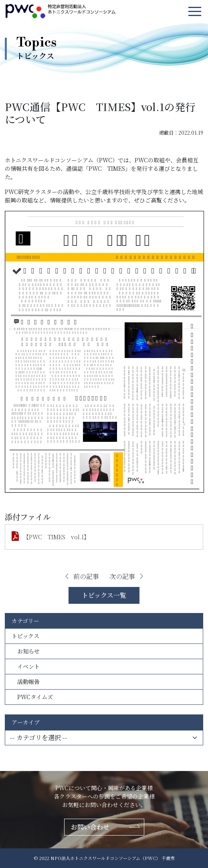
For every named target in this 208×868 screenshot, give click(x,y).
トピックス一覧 (104, 595)
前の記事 (81, 576)
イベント (26, 666)
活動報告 (26, 682)
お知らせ (26, 651)
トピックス (25, 636)
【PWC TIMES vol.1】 (56, 537)
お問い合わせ (90, 827)
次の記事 (127, 576)
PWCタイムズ (32, 697)
